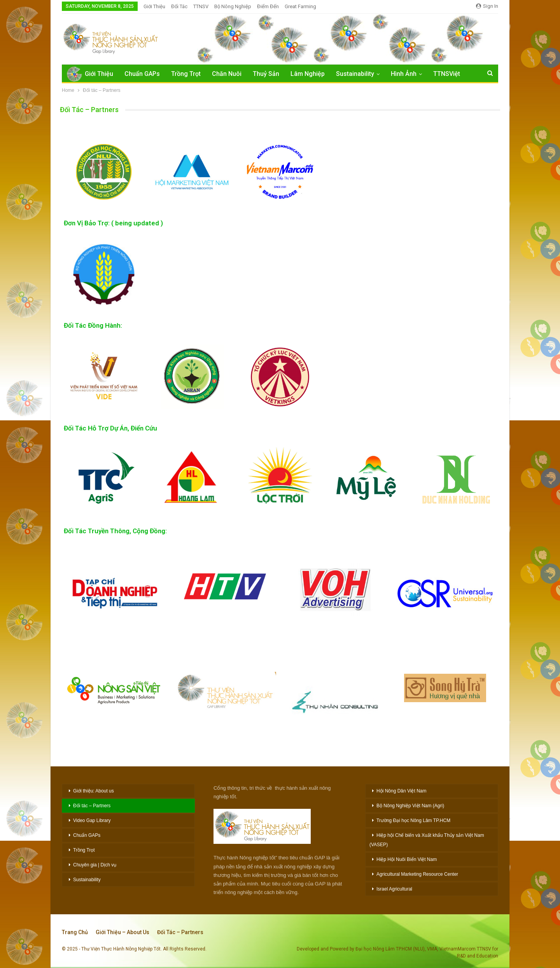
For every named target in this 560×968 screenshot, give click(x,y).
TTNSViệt (447, 74)
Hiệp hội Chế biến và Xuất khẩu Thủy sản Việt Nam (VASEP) (427, 840)
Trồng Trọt (186, 74)
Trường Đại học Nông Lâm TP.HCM (413, 820)
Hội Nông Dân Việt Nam (402, 791)
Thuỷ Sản (266, 74)
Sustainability (355, 74)
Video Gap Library (92, 820)
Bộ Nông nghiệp (233, 6)
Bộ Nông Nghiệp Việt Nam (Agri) (410, 806)
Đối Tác (179, 6)
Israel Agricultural (394, 889)
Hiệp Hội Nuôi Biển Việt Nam (407, 859)
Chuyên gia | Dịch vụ (95, 865)
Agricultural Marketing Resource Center (417, 874)
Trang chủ (75, 932)
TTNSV (201, 6)
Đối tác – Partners (92, 806)
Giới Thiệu (154, 6)
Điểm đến (268, 6)
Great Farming (300, 6)
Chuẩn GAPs (142, 74)
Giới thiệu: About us (94, 791)
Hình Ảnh (404, 74)
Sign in (487, 6)
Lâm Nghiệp (308, 74)
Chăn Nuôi (227, 74)
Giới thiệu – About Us (122, 932)
